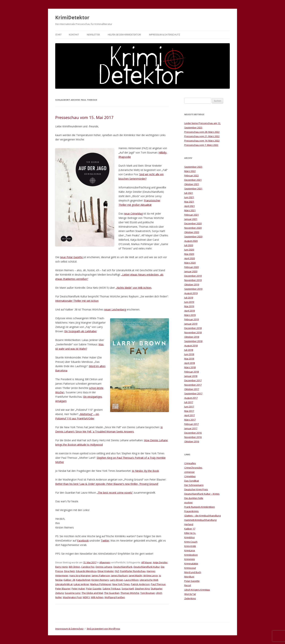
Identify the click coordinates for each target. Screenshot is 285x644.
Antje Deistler (160, 562)
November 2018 (193, 332)
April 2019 (190, 311)
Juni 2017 (189, 407)
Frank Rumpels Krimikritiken (200, 507)
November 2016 (193, 437)
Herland (189, 524)
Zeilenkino (190, 598)
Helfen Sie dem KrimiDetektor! (124, 35)
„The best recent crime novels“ (115, 493)
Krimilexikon (191, 555)
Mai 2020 (189, 254)
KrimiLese (190, 550)
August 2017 (191, 398)
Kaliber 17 (190, 529)
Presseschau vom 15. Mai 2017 (84, 117)
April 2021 (190, 206)
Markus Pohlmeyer (101, 584)
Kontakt (74, 35)
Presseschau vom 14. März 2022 (202, 141)
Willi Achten (97, 597)
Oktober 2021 (192, 184)
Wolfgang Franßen (115, 597)
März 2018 (190, 367)
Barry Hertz (62, 567)
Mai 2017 (189, 411)
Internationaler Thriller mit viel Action (77, 301)
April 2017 (190, 415)
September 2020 (193, 237)
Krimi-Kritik (190, 546)
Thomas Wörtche (130, 593)
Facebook (83, 541)
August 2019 (191, 293)
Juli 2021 (189, 193)
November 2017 (193, 385)
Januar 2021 (191, 219)
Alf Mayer (146, 562)
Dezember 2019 (193, 276)
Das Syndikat (192, 481)
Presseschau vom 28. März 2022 (202, 132)
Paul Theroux (158, 584)
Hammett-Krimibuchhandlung (200, 520)
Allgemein (105, 562)
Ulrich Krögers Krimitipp (197, 590)
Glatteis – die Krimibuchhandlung (202, 516)
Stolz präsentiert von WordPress (103, 629)
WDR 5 (86, 597)
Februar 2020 (191, 267)
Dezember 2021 (193, 180)
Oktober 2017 (192, 389)
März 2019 (190, 315)
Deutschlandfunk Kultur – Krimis (202, 494)
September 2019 (193, 289)
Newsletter (93, 35)
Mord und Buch (193, 572)
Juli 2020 (189, 245)
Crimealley (190, 463)
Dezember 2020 (193, 223)
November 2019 (193, 280)
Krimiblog (189, 537)
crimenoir (189, 472)
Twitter (105, 541)
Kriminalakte (191, 564)
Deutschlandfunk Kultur (147, 567)
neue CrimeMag (133, 214)
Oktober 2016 (192, 441)
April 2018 (190, 363)
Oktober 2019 (192, 284)
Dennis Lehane (104, 567)
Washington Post (72, 597)
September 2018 (193, 341)
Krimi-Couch (191, 542)
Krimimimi (190, 559)
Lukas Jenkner (81, 584)
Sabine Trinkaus (112, 589)
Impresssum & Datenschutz (165, 35)
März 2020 (190, 263)
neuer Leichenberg (115, 309)
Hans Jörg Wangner (80, 576)
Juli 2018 (189, 350)
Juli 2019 (189, 298)
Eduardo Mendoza (86, 571)
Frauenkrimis (191, 511)
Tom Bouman (148, 593)
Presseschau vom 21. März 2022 (202, 136)
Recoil (188, 585)
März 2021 (190, 210)
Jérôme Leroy (151, 576)
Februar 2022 (191, 175)
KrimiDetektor (72, 17)
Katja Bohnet (83, 580)
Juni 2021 (189, 197)
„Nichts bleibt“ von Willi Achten (134, 288)
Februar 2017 (191, 424)
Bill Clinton (75, 567)
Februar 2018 (191, 372)
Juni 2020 (189, 250)
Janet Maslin (136, 576)
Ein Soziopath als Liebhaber (81, 331)
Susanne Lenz (73, 593)
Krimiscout (190, 568)
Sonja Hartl (128, 589)
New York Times (121, 584)
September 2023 (193, 167)
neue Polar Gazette (72, 257)
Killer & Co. (190, 533)
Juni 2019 (189, 302)
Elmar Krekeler (106, 571)
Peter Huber (78, 589)
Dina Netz (70, 571)
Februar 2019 (191, 319)
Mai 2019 (189, 306)
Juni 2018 (189, 354)
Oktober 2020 (192, 232)
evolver (188, 502)
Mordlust (189, 577)
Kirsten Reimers (100, 580)
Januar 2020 (191, 271)
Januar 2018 (191, 376)
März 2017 (190, 420)
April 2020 (190, 258)
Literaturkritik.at (64, 584)
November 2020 (193, 228)
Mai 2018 (189, 359)
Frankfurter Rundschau (133, 571)
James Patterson (101, 576)
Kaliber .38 (69, 580)
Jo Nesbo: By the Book (145, 471)
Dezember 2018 (193, 328)
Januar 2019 (191, 324)
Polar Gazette (94, 589)
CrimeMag (190, 476)
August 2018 (191, 346)
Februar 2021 (191, 215)
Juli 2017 (189, 402)
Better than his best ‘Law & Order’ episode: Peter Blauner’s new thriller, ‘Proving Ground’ (107, 484)
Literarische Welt (149, 580)
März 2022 (190, 171)
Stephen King (142, 589)
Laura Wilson (132, 580)
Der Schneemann (194, 485)
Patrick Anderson (140, 584)
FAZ (117, 571)
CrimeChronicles (193, 468)
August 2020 (191, 241)
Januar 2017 (191, 428)
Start (58, 35)
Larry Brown (117, 580)
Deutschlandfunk (123, 567)
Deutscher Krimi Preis (196, 489)
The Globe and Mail (92, 593)
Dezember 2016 (193, 433)
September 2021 (193, 189)
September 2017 (193, 393)
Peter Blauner (63, 589)
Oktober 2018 (192, 337)
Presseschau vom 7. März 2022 (201, 145)
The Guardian (112, 593)
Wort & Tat (190, 594)
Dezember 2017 (193, 380)
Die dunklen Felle (194, 498)
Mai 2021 (189, 202)
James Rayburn (119, 576)
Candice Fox (88, 567)
